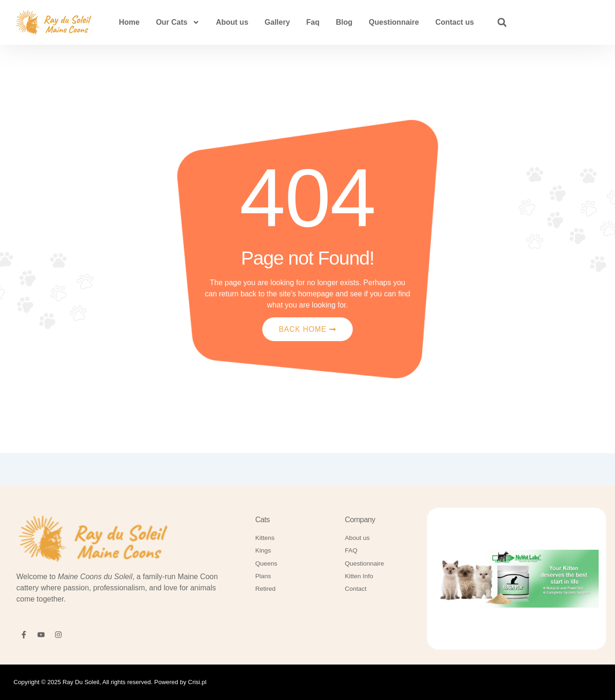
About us (232, 22)
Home (129, 22)
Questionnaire (394, 22)
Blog (344, 22)
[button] (502, 22)
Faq (313, 22)
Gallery (277, 22)
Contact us (455, 22)
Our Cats (178, 22)
